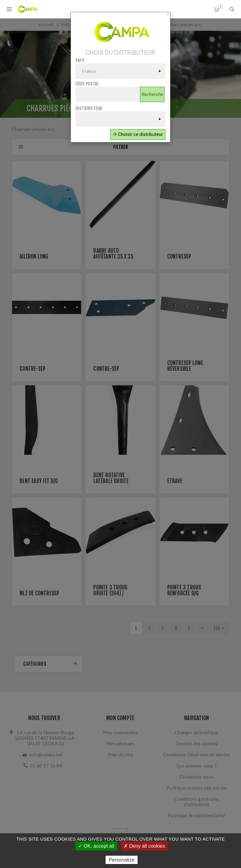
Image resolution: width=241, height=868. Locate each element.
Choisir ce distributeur (138, 134)
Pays (80, 60)
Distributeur (89, 108)
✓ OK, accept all (96, 846)
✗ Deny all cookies (144, 846)
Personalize (122, 860)
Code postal (87, 84)
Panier (220, 7)
